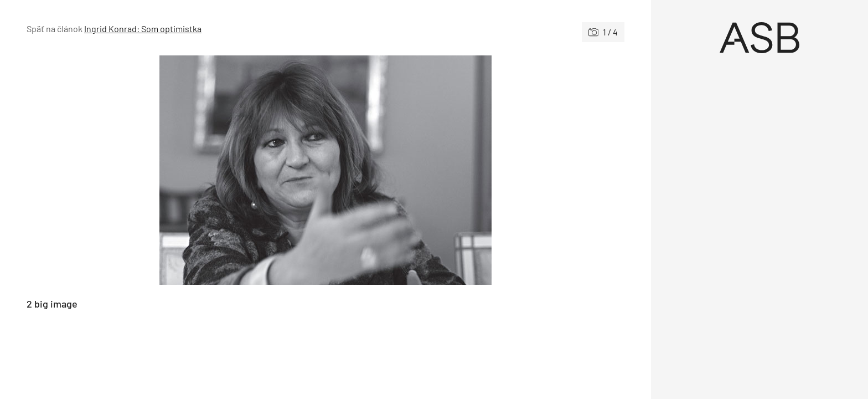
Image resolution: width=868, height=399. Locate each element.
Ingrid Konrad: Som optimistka (143, 29)
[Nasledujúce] (475, 170)
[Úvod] (759, 38)
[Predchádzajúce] (176, 170)
